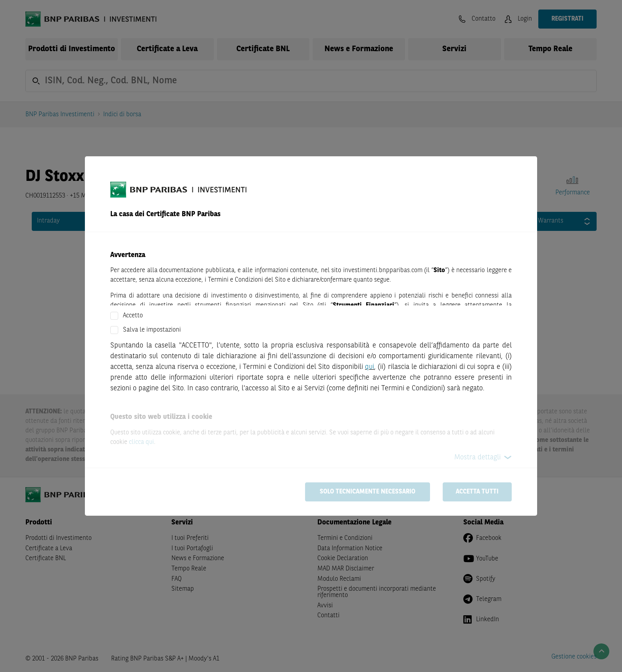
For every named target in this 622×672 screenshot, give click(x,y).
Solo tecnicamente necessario (368, 492)
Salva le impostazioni (152, 330)
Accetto (133, 316)
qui (370, 367)
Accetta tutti (477, 492)
